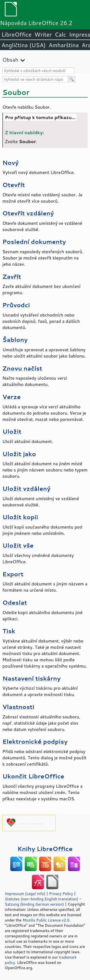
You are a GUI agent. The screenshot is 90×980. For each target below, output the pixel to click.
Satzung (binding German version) (34, 904)
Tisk (9, 631)
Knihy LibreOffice (45, 849)
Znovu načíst (22, 368)
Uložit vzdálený (26, 488)
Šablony (15, 340)
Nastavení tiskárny (31, 678)
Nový (10, 162)
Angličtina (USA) (24, 45)
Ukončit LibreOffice (33, 776)
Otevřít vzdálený (28, 213)
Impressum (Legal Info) (25, 894)
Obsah (10, 60)
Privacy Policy (61, 894)
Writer (43, 34)
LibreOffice (16, 34)
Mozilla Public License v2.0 (46, 920)
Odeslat (15, 602)
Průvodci (16, 305)
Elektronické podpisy (35, 741)
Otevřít (14, 185)
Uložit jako (19, 454)
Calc (60, 34)
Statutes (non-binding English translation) (42, 899)
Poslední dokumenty (34, 242)
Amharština (64, 45)
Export (13, 574)
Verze (12, 397)
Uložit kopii (20, 517)
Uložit (12, 431)
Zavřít (12, 276)
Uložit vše (18, 545)
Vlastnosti (18, 707)
